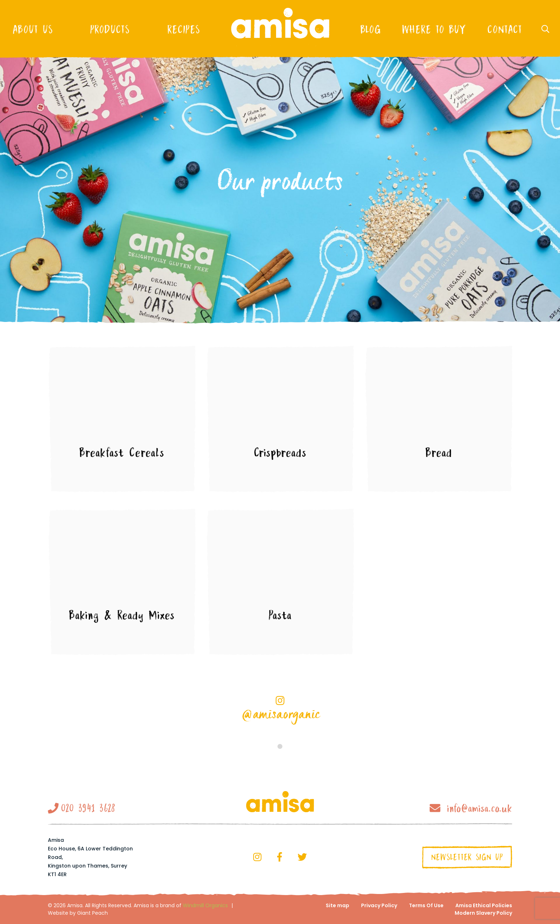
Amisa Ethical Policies (484, 905)
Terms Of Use (426, 905)
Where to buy (434, 29)
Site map (337, 905)
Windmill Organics (205, 905)
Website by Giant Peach (78, 913)
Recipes (183, 29)
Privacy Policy (379, 905)
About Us (33, 29)
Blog (370, 29)
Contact (505, 29)
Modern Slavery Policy (483, 913)
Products (110, 29)
